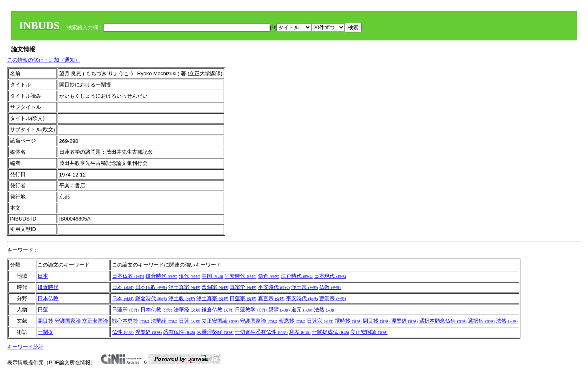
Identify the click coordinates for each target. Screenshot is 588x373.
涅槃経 (405, 321)
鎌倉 (269, 276)
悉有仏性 (179, 332)
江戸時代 (297, 276)
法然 (325, 310)
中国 (212, 276)
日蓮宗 (243, 298)
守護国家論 (68, 321)
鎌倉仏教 (218, 310)
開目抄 (45, 321)
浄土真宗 (184, 287)
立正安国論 (95, 321)
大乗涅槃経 (215, 332)
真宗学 (243, 287)
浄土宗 (305, 287)
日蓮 (43, 310)
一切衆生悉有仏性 (261, 332)
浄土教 (182, 298)
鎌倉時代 (162, 276)
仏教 (330, 287)
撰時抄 (348, 321)
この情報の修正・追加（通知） (44, 60)
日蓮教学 (251, 310)
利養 (300, 332)
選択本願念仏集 (443, 321)
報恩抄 (292, 321)
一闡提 (45, 332)
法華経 (187, 310)
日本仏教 (128, 276)
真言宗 (271, 298)
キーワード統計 (25, 347)
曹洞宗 (215, 287)
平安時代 (240, 276)
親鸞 (279, 310)
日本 (43, 276)
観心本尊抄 (131, 321)
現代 (190, 276)
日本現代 (330, 276)
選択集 (481, 321)
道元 (302, 310)
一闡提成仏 (331, 332)
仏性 (123, 332)
